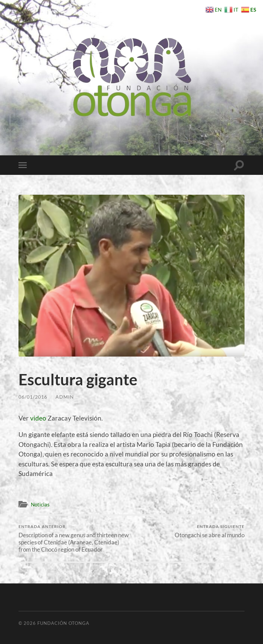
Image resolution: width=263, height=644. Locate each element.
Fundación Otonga (63, 623)
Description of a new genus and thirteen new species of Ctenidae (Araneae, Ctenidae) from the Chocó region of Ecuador (74, 538)
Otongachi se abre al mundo (210, 531)
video (38, 418)
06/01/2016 (33, 397)
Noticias (40, 504)
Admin (65, 397)
